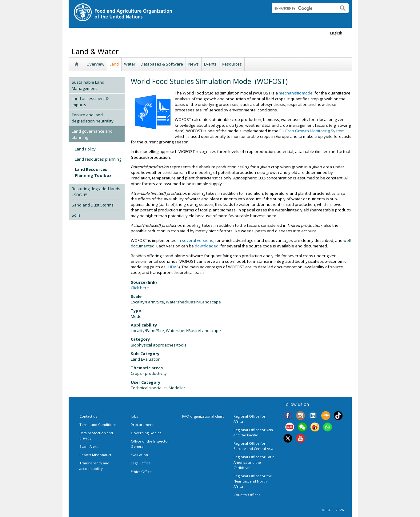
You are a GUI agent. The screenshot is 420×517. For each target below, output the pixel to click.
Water (130, 64)
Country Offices (247, 495)
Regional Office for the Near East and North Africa (253, 481)
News (194, 64)
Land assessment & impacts (90, 102)
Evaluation (139, 455)
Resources (232, 64)
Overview (95, 64)
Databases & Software (162, 64)
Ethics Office (141, 472)
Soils (76, 215)
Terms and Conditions (98, 425)
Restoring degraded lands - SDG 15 (96, 192)
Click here (140, 288)
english (336, 33)
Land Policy (85, 149)
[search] (303, 8)
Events (210, 64)
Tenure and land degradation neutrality (93, 118)
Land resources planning (98, 159)
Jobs (134, 416)
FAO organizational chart (203, 416)
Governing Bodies (146, 433)
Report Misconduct (95, 455)
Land (114, 64)
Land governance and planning (92, 134)
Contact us (88, 416)
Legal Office (141, 463)
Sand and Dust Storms (93, 205)
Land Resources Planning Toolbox (93, 172)
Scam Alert (88, 446)
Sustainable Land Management (88, 85)
